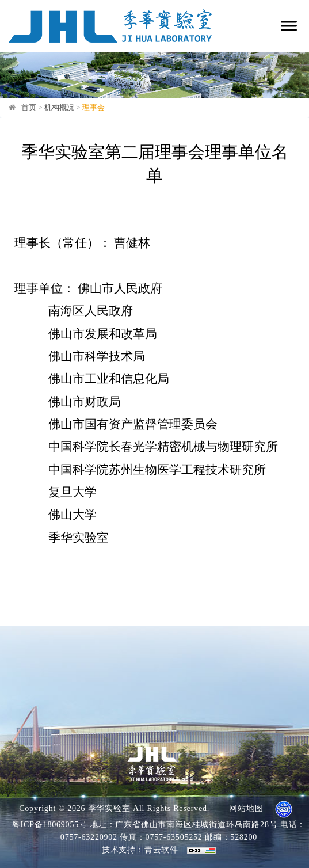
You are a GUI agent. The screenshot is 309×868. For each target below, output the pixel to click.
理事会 (94, 107)
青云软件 (161, 850)
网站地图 (246, 808)
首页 (29, 107)
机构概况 (59, 107)
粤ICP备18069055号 (50, 825)
